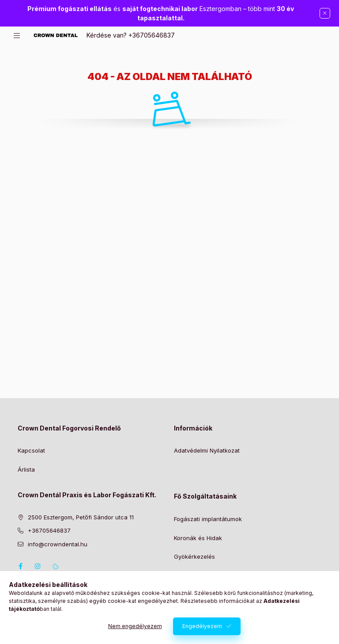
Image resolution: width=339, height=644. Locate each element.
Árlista (26, 469)
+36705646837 (152, 35)
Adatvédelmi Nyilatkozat (207, 450)
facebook (20, 566)
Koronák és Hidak (198, 538)
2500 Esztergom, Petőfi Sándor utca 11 (81, 517)
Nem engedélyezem (135, 628)
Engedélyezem (202, 628)
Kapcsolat (31, 450)
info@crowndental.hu (58, 544)
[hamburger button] (17, 36)
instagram (38, 566)
